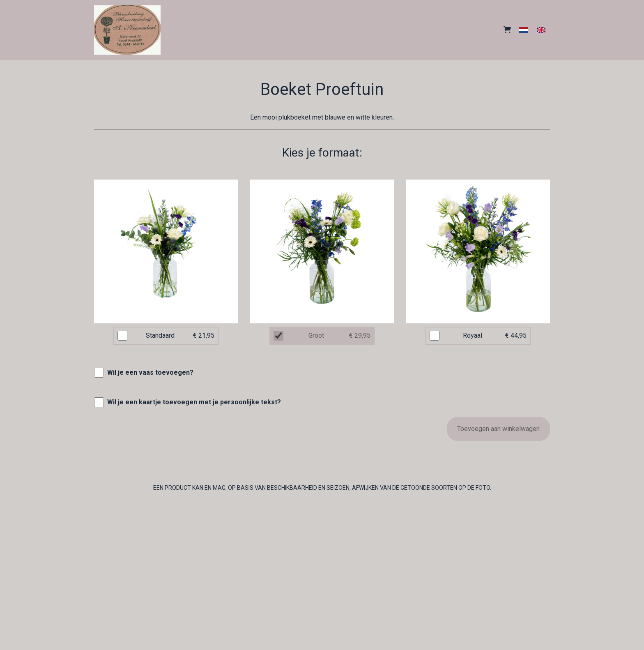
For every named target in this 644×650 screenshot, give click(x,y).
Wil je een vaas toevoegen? (150, 372)
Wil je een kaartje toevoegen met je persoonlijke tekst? (194, 402)
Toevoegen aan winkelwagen (498, 429)
